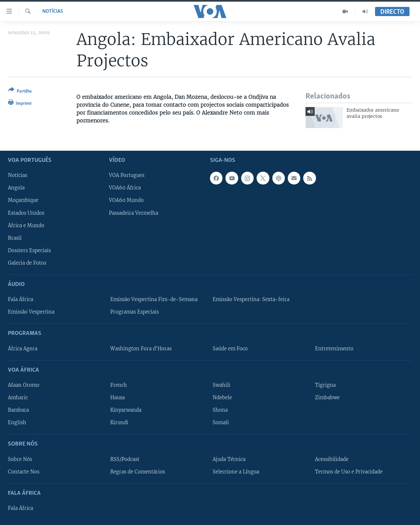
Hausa (117, 398)
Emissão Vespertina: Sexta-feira (251, 299)
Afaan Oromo (24, 385)
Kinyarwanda (126, 410)
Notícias (53, 11)
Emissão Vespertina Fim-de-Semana (154, 299)
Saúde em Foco (230, 348)
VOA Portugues (127, 175)
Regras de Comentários (138, 471)
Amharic (18, 398)
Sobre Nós (20, 459)
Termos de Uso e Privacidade (349, 471)
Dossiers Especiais (29, 250)
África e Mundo (26, 225)
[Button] (20, 92)
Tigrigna (325, 385)
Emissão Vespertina (31, 312)
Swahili (221, 385)
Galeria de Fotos (27, 263)
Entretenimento (334, 348)
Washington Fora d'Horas (141, 348)
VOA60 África (125, 188)
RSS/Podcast (125, 459)
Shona (220, 410)
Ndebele (222, 398)
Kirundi (119, 423)
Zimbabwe (327, 398)
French (119, 385)
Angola (16, 188)
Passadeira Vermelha (134, 213)
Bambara (18, 410)
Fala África (21, 299)
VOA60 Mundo (126, 200)
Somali (221, 423)
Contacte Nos (24, 471)
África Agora (23, 348)
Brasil (15, 238)
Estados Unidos (26, 213)
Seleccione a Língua (236, 471)
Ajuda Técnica (229, 459)
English (17, 423)
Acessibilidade (332, 459)
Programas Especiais (135, 312)
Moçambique (23, 200)
